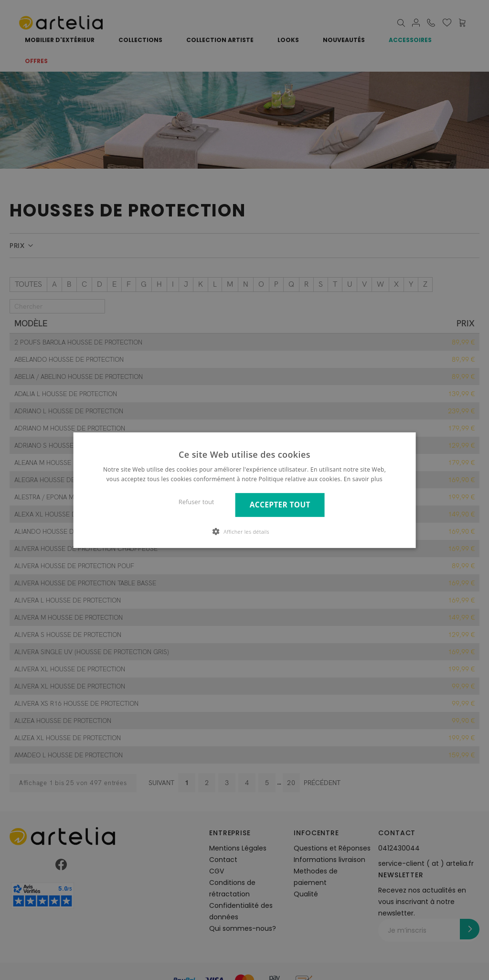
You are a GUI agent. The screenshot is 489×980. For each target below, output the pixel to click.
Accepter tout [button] (280, 505)
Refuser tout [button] (197, 502)
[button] (244, 531)
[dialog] (244, 490)
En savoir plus (363, 479)
